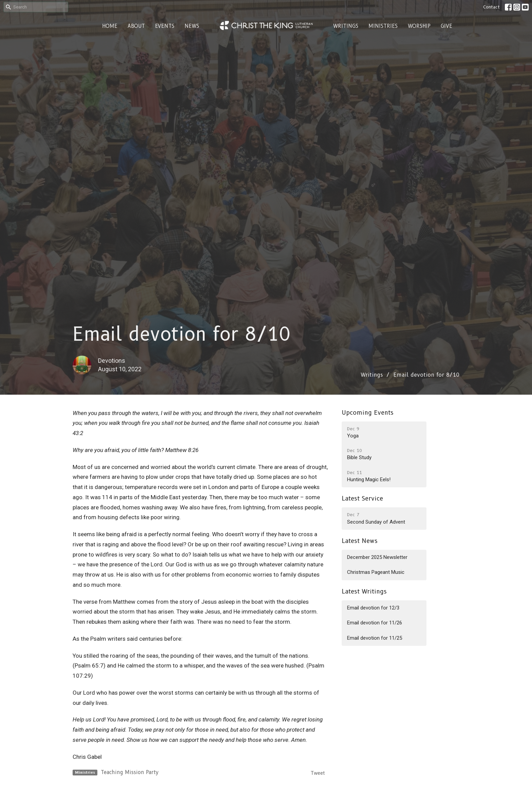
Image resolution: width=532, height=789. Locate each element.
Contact (491, 7)
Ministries (383, 26)
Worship (419, 26)
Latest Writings (364, 591)
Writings (346, 26)
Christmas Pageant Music (376, 572)
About (136, 26)
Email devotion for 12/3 (373, 608)
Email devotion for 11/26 (375, 623)
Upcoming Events (368, 413)
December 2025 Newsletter (377, 557)
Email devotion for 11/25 (375, 638)
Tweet (318, 773)
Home (110, 26)
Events (165, 26)
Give (446, 26)
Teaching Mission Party (130, 772)
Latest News (360, 541)
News (192, 26)
